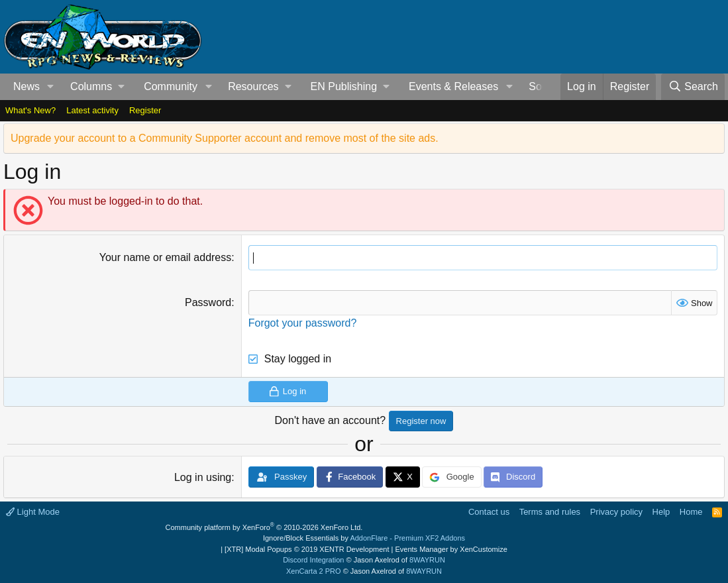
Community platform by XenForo (264, 527)
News (26, 86)
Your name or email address (166, 257)
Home (691, 512)
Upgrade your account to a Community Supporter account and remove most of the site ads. (225, 138)
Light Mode (33, 512)
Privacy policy (616, 512)
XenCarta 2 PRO (314, 571)
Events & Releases (453, 86)
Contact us (489, 512)
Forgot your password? (303, 323)
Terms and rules (550, 512)
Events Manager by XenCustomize (451, 549)
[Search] (693, 87)
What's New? (30, 110)
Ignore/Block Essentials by (364, 538)
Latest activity (92, 110)
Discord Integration (313, 560)
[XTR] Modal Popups (307, 549)
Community (171, 86)
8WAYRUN (427, 560)
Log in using (203, 477)
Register (145, 110)
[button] (51, 87)
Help (661, 512)
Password (208, 302)
